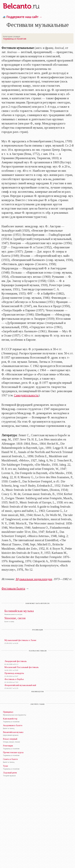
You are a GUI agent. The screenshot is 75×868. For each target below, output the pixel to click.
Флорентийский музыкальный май (20, 685)
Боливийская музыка (19, 611)
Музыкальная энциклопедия (34, 579)
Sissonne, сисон (15, 618)
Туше (6, 766)
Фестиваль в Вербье (14, 679)
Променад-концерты (14, 673)
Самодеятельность (26, 395)
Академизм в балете (13, 725)
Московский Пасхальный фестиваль (22, 667)
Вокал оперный (10, 739)
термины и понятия (15, 39)
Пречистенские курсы (13, 752)
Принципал (8, 712)
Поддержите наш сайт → (24, 17)
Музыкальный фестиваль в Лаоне (20, 640)
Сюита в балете (10, 759)
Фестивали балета (13, 588)
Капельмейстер (10, 719)
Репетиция (8, 746)
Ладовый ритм (10, 773)
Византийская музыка (13, 732)
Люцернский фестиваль (16, 661)
